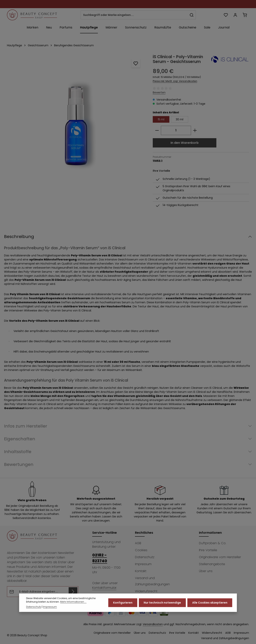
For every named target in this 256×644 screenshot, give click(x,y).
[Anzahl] (176, 130)
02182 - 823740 (100, 558)
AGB (138, 543)
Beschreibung (19, 237)
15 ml (161, 119)
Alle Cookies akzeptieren (210, 607)
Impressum (143, 564)
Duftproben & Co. (212, 543)
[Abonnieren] (73, 592)
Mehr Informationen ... (73, 606)
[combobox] (134, 15)
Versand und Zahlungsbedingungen (152, 581)
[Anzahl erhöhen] (195, 130)
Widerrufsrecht (146, 591)
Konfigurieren (123, 607)
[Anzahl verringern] (157, 130)
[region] (76, 112)
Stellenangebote (212, 564)
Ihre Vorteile (208, 550)
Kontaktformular (104, 588)
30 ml (180, 119)
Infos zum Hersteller (26, 426)
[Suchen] (192, 15)
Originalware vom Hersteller (220, 557)
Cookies (141, 550)
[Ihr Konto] (235, 15)
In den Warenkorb (185, 143)
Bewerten (159, 92)
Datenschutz (145, 557)
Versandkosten (153, 624)
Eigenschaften (20, 439)
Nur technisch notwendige (162, 607)
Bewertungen (19, 464)
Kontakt (141, 571)
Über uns (206, 571)
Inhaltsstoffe (18, 452)
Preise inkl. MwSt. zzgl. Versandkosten (175, 81)
